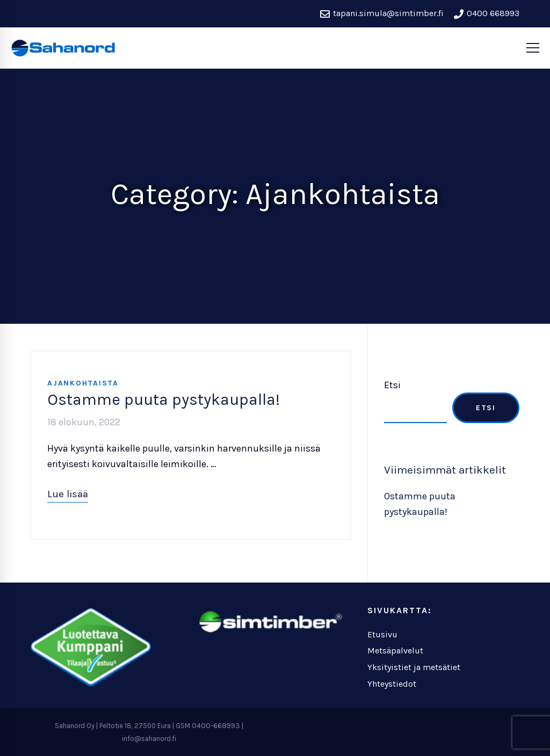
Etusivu (382, 634)
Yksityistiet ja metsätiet (414, 667)
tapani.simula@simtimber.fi (382, 13)
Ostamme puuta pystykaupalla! (164, 399)
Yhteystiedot (392, 684)
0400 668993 (487, 13)
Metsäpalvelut (395, 650)
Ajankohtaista (83, 383)
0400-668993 (216, 726)
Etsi (392, 385)
